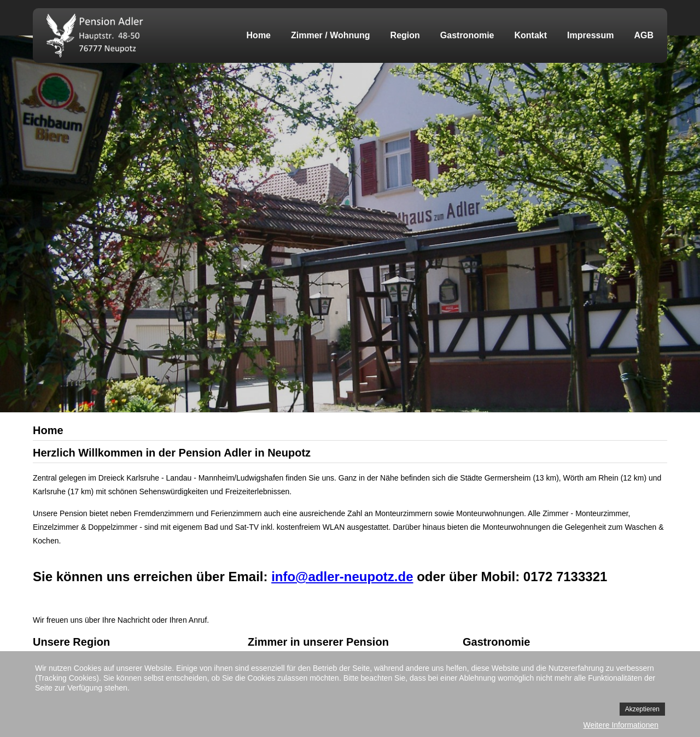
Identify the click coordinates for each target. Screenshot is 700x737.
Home (259, 35)
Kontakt (531, 35)
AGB (644, 35)
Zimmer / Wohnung (331, 35)
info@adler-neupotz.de (342, 577)
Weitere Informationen (621, 725)
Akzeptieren (642, 709)
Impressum (590, 35)
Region (405, 35)
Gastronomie (467, 35)
